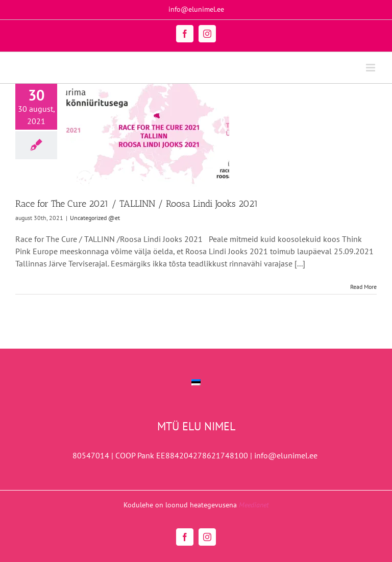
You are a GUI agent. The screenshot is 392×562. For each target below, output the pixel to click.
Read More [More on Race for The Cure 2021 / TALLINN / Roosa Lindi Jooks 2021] (363, 287)
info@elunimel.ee (196, 9)
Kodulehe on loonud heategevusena (196, 505)
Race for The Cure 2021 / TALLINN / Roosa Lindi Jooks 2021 (137, 204)
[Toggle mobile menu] (371, 68)
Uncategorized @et (95, 218)
